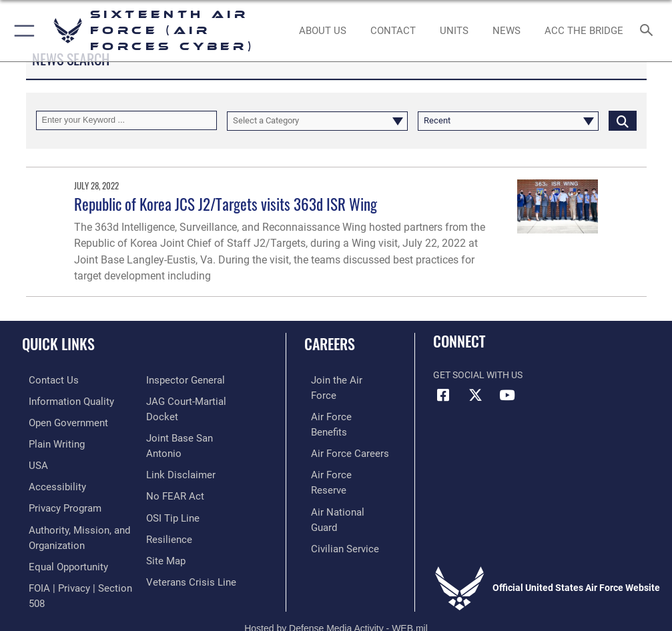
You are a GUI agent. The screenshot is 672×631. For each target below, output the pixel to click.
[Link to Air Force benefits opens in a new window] (341, 400)
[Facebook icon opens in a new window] (443, 396)
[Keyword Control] (126, 120)
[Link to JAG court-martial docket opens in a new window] (199, 435)
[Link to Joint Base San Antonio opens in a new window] (195, 455)
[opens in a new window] (62, 400)
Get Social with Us (478, 375)
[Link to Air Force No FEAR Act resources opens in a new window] (173, 496)
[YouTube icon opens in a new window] (507, 396)
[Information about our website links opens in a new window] (177, 476)
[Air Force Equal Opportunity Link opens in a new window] (60, 557)
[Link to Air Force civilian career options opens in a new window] (335, 482)
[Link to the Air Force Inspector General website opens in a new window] (183, 415)
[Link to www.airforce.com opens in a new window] (340, 380)
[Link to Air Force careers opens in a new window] (340, 421)
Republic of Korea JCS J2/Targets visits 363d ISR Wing (226, 204)
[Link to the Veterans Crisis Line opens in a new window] (187, 578)
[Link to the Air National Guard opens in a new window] (343, 461)
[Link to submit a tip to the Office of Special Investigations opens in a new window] (171, 517)
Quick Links (58, 344)
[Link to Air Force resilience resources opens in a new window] (166, 537)
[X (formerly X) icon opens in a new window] (475, 396)
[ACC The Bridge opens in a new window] (584, 31)
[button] (22, 31)
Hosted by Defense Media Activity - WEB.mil (336, 602)
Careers (330, 344)
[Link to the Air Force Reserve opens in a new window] (340, 441)
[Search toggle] (649, 31)
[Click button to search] (623, 120)
